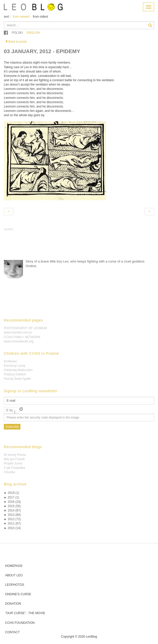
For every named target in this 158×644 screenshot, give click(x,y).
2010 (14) (12, 528)
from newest (21, 17)
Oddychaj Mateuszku (18, 370)
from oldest (40, 17)
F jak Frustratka (14, 468)
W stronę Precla (15, 455)
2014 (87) (12, 510)
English (33, 33)
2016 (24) (12, 502)
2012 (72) (12, 519)
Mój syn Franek (14, 459)
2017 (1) (11, 497)
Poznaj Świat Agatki (17, 379)
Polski (17, 33)
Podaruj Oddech (15, 374)
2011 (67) (12, 523)
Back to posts (16, 42)
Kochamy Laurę (15, 366)
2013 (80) (12, 515)
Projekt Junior (13, 463)
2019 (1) (11, 493)
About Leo (14, 575)
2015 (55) (12, 506)
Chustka (9, 472)
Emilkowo (10, 361)
